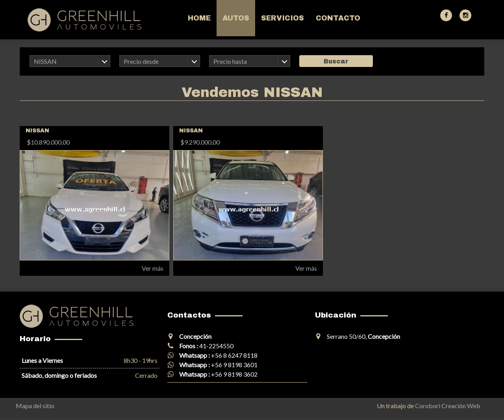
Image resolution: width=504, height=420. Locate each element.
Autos (236, 18)
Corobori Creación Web (448, 406)
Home (199, 18)
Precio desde (141, 61)
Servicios (283, 18)
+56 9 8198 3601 (234, 365)
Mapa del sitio (35, 406)
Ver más (153, 268)
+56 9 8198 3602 (234, 374)
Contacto (338, 18)
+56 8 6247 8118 (234, 355)
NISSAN (45, 61)
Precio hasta (230, 61)
